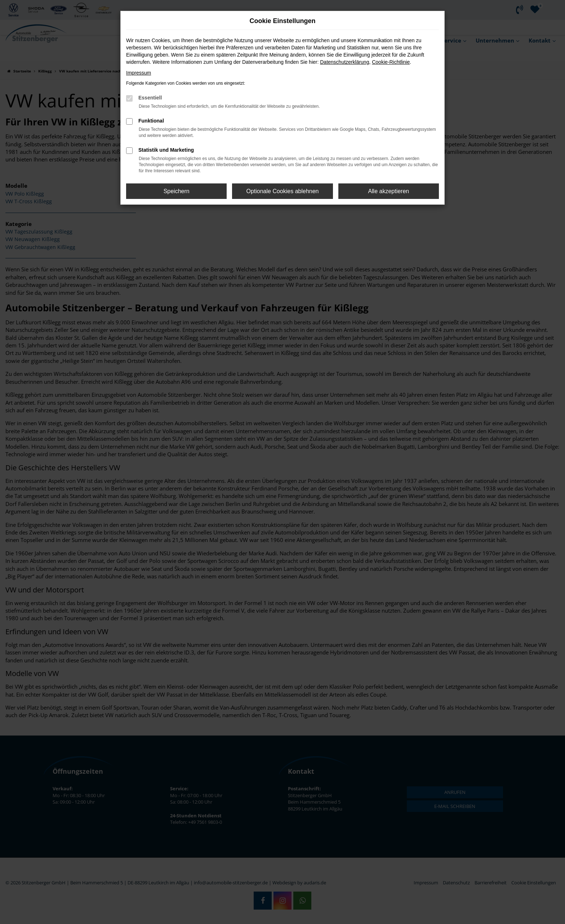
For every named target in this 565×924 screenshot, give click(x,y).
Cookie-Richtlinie (391, 62)
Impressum (139, 73)
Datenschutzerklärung (344, 62)
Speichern (177, 191)
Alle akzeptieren (388, 191)
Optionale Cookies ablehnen (282, 191)
